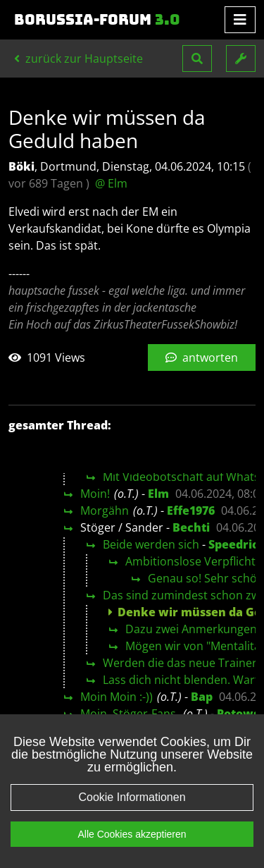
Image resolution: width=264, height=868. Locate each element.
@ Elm (111, 183)
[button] (197, 59)
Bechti (191, 527)
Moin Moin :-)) (117, 697)
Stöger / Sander (122, 527)
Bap (202, 697)
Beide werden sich (151, 544)
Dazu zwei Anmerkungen (191, 629)
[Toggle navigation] (240, 20)
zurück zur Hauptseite (78, 59)
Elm (158, 494)
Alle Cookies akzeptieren (132, 834)
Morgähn (105, 511)
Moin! (95, 494)
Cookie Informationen (132, 797)
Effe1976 (191, 511)
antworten (202, 357)
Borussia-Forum (97, 20)
